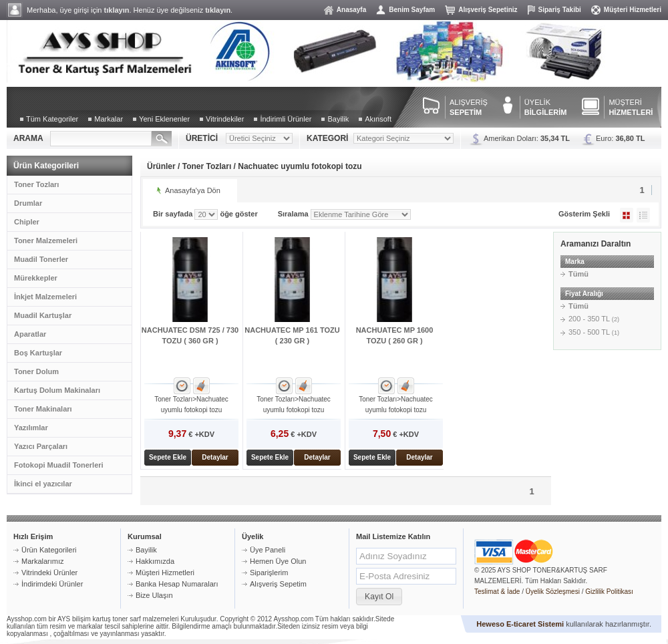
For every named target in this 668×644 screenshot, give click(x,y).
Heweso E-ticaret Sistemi (520, 624)
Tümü (578, 274)
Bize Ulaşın (154, 595)
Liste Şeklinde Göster (643, 215)
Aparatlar (30, 334)
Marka (575, 262)
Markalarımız (43, 561)
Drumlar (28, 203)
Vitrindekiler (225, 119)
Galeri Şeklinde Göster (627, 215)
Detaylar (215, 457)
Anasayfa (351, 10)
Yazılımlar (31, 428)
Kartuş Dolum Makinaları (57, 390)
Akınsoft (378, 119)
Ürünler (161, 166)
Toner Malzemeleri (46, 240)
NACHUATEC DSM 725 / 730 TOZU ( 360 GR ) (190, 335)
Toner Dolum (36, 371)
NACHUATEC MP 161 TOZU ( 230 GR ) (292, 335)
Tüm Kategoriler (52, 119)
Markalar (109, 119)
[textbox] (101, 139)
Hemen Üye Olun (278, 561)
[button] (379, 597)
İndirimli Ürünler (286, 119)
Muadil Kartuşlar (43, 315)
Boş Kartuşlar (38, 353)
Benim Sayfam (412, 10)
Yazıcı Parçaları (41, 446)
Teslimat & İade (497, 592)
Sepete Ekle (168, 457)
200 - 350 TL (594, 319)
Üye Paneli (268, 550)
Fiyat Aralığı (584, 294)
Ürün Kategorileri (49, 550)
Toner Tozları (36, 184)
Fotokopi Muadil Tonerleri (59, 465)
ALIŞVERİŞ (469, 107)
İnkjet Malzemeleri (45, 297)
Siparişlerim (269, 573)
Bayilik (338, 119)
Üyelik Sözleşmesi (553, 592)
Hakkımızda (155, 561)
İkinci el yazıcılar (43, 484)
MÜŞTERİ (631, 107)
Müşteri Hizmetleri (633, 10)
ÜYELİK (546, 107)
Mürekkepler (36, 278)
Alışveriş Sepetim (278, 584)
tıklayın (117, 10)
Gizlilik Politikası (609, 592)
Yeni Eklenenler (164, 119)
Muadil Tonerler (41, 259)
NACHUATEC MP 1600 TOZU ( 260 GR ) (395, 335)
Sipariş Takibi (560, 10)
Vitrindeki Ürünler (49, 573)
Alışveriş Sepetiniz (488, 10)
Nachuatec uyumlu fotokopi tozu (300, 166)
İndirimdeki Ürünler (52, 584)
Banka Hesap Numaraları (177, 584)
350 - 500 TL (594, 332)
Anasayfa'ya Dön (193, 190)
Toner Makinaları (43, 409)
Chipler (27, 222)
